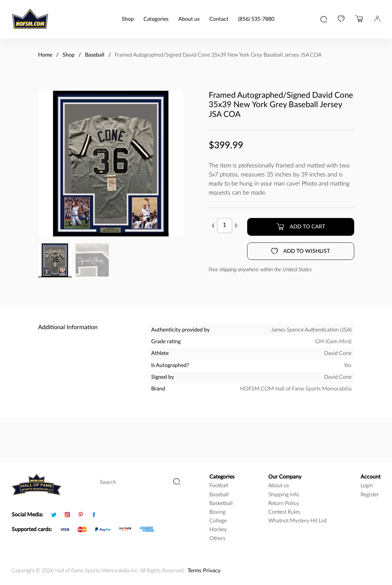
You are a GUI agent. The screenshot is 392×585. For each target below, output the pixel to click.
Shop (128, 19)
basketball (221, 503)
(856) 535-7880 (256, 19)
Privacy (212, 571)
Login (367, 486)
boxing (217, 512)
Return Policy (284, 503)
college (218, 521)
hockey (218, 529)
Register (370, 495)
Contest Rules (284, 512)
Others (217, 538)
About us (189, 19)
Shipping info (284, 495)
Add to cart (301, 227)
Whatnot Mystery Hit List (298, 521)
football (219, 486)
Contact (219, 19)
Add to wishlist (301, 251)
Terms (194, 571)
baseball (219, 495)
